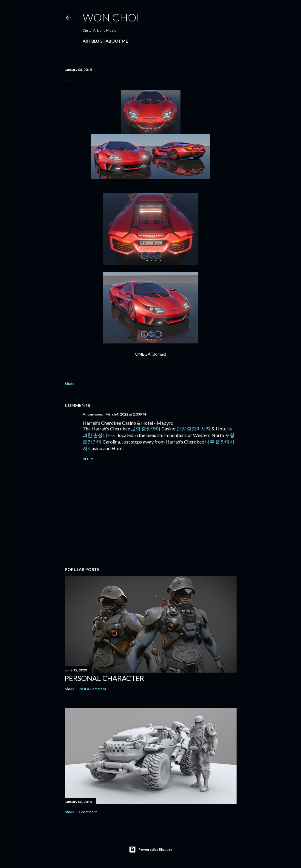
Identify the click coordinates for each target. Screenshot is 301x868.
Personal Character (104, 678)
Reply (88, 459)
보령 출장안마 (146, 428)
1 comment (88, 812)
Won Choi (111, 17)
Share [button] (70, 384)
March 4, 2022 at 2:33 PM (126, 414)
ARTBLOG (93, 41)
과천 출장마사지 (100, 435)
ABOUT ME (117, 41)
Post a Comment (92, 689)
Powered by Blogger (150, 850)
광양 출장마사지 (193, 428)
